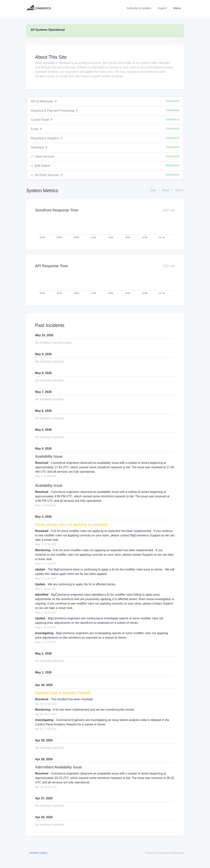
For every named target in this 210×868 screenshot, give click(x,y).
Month (180, 190)
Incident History (37, 853)
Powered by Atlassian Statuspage (164, 853)
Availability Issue (49, 456)
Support (162, 8)
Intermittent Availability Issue (59, 767)
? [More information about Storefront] (46, 148)
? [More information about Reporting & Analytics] (62, 138)
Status (177, 8)
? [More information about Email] (41, 129)
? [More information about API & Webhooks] (56, 101)
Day (153, 190)
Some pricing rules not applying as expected (72, 525)
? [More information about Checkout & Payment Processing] (77, 111)
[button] (139, 8)
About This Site (51, 57)
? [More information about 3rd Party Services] (61, 175)
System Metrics (42, 191)
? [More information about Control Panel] (51, 120)
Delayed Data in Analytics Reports (63, 693)
